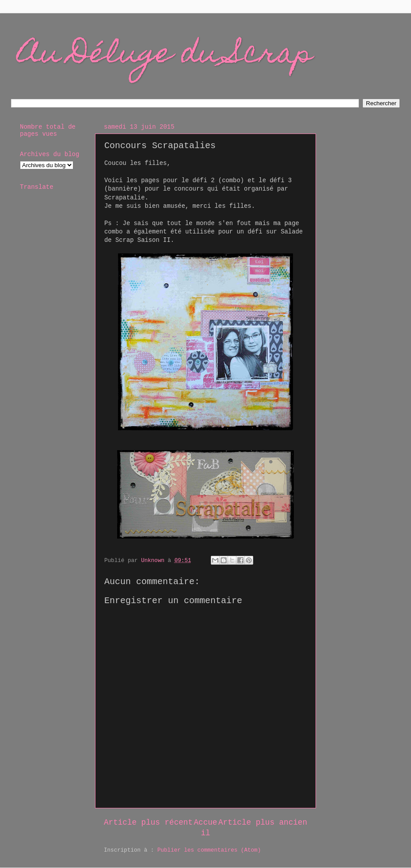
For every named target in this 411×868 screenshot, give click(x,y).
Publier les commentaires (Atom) (209, 850)
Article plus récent (148, 822)
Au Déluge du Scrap (165, 56)
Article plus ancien (263, 822)
